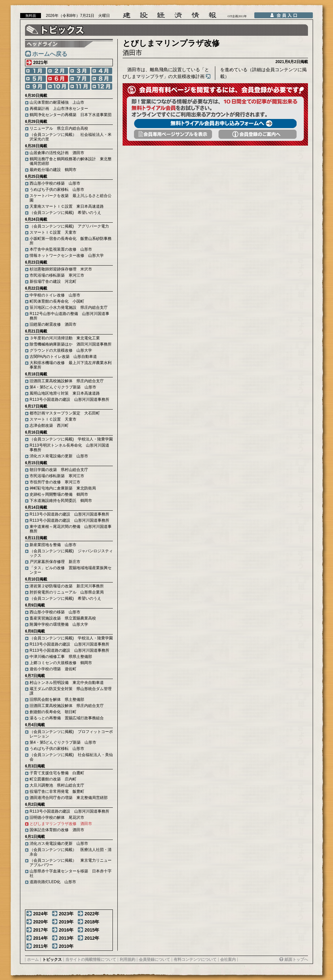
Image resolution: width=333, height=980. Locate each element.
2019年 (66, 922)
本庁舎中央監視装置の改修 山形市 (61, 249)
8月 (102, 79)
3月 (80, 71)
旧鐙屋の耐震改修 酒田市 (53, 324)
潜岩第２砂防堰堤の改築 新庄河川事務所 (67, 586)
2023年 (66, 914)
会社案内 (228, 960)
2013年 (66, 938)
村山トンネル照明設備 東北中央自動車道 (67, 683)
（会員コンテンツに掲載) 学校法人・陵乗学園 (71, 439)
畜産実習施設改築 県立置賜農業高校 (63, 618)
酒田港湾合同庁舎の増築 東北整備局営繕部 (69, 798)
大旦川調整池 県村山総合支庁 (57, 785)
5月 (35, 79)
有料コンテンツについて (195, 960)
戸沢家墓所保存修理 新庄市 (55, 562)
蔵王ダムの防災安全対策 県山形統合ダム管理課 (71, 691)
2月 (58, 71)
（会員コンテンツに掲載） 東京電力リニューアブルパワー (71, 863)
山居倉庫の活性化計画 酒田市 (57, 153)
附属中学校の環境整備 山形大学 (59, 624)
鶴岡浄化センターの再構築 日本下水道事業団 (71, 115)
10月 (58, 86)
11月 (80, 86)
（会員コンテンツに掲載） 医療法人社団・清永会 (71, 852)
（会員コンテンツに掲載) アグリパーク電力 (69, 226)
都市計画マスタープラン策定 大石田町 (65, 413)
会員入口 (284, 15)
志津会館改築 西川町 (49, 425)
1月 (35, 71)
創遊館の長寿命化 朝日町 (53, 712)
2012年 (92, 938)
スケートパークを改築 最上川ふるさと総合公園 (71, 198)
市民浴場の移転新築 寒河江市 (57, 275)
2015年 (92, 930)
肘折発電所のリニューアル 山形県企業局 (67, 592)
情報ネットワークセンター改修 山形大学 (67, 255)
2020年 (40, 922)
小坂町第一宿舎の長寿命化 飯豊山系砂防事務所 (71, 241)
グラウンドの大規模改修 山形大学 (61, 350)
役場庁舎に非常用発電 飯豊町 (57, 791)
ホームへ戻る (50, 54)
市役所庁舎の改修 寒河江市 (55, 482)
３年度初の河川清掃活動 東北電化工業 (65, 338)
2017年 (40, 930)
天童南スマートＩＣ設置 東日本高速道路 (67, 206)
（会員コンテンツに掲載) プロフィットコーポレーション (71, 734)
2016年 (66, 930)
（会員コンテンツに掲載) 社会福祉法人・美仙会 (71, 757)
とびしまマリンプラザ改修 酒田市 (61, 824)
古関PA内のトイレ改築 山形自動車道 (63, 357)
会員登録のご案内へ (258, 134)
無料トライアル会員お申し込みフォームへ (215, 124)
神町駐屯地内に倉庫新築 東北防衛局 (63, 488)
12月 (102, 86)
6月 (58, 79)
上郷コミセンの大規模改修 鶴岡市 (61, 663)
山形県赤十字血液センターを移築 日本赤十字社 (71, 873)
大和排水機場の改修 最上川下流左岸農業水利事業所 (71, 365)
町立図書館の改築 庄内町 (53, 779)
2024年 (40, 914)
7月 (80, 79)
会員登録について (154, 960)
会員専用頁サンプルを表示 (173, 134)
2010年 (66, 946)
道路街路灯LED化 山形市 (53, 882)
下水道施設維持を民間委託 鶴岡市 (61, 501)
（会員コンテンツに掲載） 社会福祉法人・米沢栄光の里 (71, 137)
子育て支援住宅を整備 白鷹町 (57, 773)
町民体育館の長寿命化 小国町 (57, 301)
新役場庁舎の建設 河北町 (53, 281)
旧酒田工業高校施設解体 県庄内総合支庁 (67, 381)
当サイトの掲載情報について (91, 960)
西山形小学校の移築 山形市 (55, 183)
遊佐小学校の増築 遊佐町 (53, 669)
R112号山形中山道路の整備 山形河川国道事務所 (69, 316)
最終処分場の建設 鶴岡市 (53, 170)
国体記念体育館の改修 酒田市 (57, 830)
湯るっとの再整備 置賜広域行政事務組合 (67, 718)
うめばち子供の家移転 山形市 (57, 189)
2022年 (92, 914)
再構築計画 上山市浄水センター (59, 109)
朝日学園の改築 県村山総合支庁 (59, 470)
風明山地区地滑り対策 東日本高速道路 (65, 393)
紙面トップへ (296, 960)
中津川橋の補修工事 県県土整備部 (61, 657)
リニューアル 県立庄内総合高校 (59, 128)
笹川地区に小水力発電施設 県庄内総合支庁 (69, 307)
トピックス (52, 960)
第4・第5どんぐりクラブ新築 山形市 (63, 387)
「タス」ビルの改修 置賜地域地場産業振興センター (71, 570)
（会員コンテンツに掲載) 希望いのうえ (65, 213)
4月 (102, 71)
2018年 (92, 922)
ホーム (33, 960)
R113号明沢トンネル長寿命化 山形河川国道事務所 (69, 448)
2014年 (40, 938)
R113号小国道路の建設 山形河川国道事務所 (69, 399)
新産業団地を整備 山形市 (53, 545)
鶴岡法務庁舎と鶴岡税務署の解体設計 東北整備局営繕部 (71, 161)
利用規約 (127, 960)
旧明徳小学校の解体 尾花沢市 (57, 817)
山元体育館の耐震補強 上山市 (57, 102)
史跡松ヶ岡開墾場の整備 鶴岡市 (59, 494)
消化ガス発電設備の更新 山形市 (59, 456)
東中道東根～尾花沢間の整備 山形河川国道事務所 (71, 529)
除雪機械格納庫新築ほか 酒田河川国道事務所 (71, 344)
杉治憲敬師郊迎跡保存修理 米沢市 (61, 269)
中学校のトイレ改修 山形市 (55, 295)
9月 (35, 86)
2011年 (40, 946)
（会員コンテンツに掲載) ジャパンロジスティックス (71, 553)
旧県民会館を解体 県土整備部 (57, 699)
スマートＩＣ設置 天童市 (53, 232)
